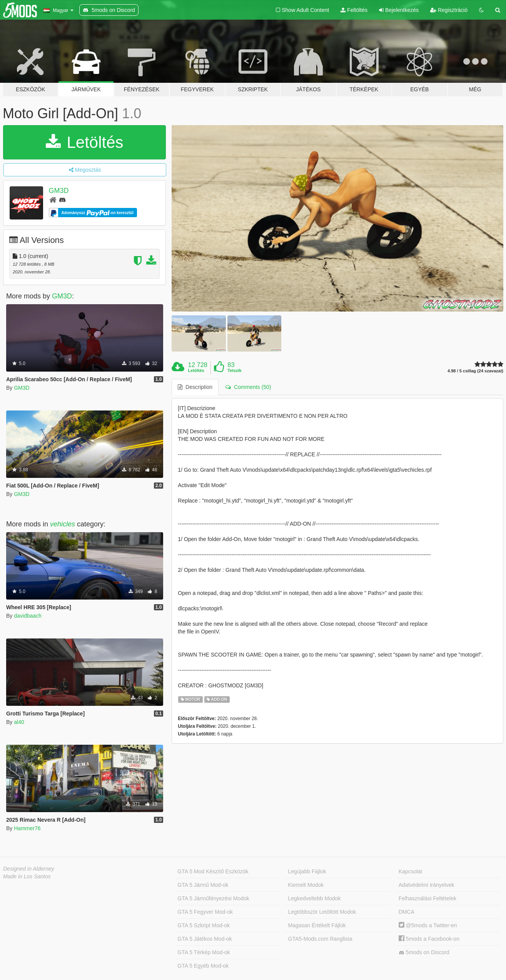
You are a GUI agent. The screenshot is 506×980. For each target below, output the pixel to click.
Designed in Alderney (29, 869)
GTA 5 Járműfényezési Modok (213, 898)
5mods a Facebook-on (429, 939)
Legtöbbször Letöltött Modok (322, 912)
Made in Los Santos (27, 876)
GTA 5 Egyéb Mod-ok (203, 966)
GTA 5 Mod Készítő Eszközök (213, 871)
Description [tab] (195, 387)
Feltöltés (354, 10)
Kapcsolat (410, 871)
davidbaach (28, 616)
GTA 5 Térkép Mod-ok (204, 952)
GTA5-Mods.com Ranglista (320, 939)
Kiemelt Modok (306, 885)
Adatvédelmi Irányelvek (427, 885)
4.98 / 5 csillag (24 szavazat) (475, 371)
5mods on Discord (424, 952)
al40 (19, 722)
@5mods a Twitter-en (428, 925)
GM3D (59, 191)
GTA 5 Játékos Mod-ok (205, 939)
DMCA (407, 912)
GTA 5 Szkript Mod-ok (204, 925)
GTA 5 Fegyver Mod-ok (205, 912)
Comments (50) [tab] (248, 387)
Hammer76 (27, 828)
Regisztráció (449, 10)
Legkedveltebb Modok (315, 898)
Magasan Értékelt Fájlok (317, 925)
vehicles (63, 524)
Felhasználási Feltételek (428, 898)
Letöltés (85, 142)
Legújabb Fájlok (307, 871)
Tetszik (234, 370)
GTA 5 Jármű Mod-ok (203, 885)
